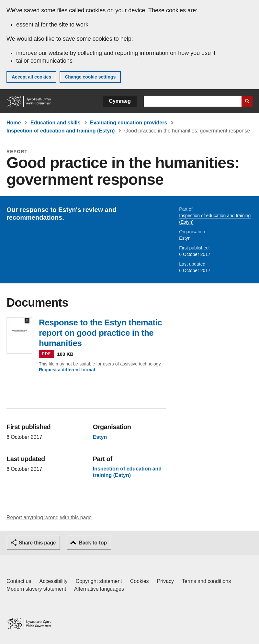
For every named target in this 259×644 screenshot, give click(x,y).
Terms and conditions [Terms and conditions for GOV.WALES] (206, 581)
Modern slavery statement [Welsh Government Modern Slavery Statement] (36, 589)
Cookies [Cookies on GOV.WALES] (140, 581)
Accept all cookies (31, 77)
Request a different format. (68, 370)
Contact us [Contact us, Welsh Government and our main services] (19, 581)
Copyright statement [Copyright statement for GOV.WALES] (99, 581)
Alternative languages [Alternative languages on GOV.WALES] (99, 589)
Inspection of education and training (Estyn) (61, 131)
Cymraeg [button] (120, 101)
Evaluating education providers (129, 123)
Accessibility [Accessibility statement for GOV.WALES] (53, 581)
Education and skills (56, 123)
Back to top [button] (93, 543)
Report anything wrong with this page (49, 517)
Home (14, 123)
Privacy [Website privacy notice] (165, 581)
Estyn (185, 238)
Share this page (37, 543)
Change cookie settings (90, 77)
